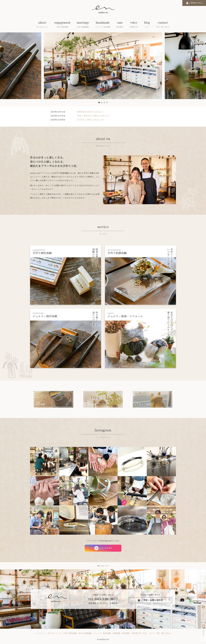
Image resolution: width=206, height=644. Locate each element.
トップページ (40, 633)
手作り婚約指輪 (70, 633)
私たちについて (55, 633)
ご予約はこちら (196, 3)
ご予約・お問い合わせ (150, 600)
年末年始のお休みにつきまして (90, 112)
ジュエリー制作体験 (102, 633)
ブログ (151, 633)
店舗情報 (116, 633)
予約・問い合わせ (164, 633)
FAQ (145, 633)
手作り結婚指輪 (85, 633)
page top (103, 566)
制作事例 (126, 633)
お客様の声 (136, 633)
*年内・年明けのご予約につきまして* (93, 116)
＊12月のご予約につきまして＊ (90, 120)
